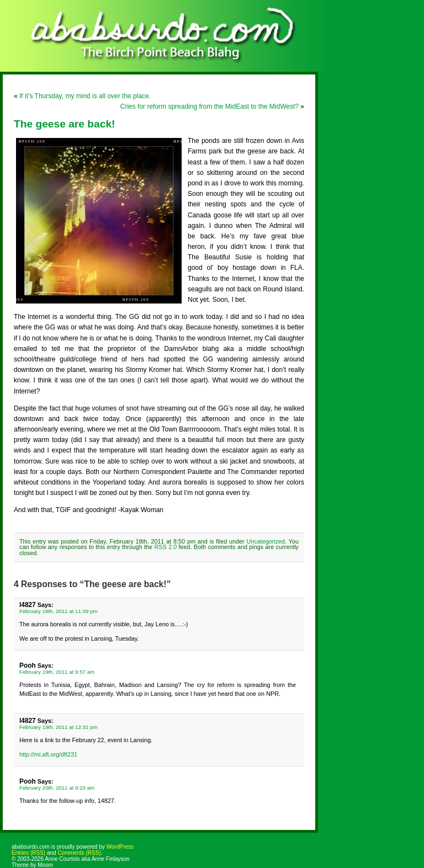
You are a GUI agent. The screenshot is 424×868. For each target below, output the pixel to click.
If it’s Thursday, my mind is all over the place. (85, 96)
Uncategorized (266, 541)
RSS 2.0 (166, 547)
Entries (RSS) (28, 853)
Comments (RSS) (79, 853)
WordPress (120, 847)
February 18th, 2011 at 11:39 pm (59, 611)
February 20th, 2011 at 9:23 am (57, 788)
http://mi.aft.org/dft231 (48, 754)
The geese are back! (64, 124)
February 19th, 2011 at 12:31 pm (59, 727)
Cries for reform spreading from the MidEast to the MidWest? (210, 106)
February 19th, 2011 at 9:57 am (57, 672)
